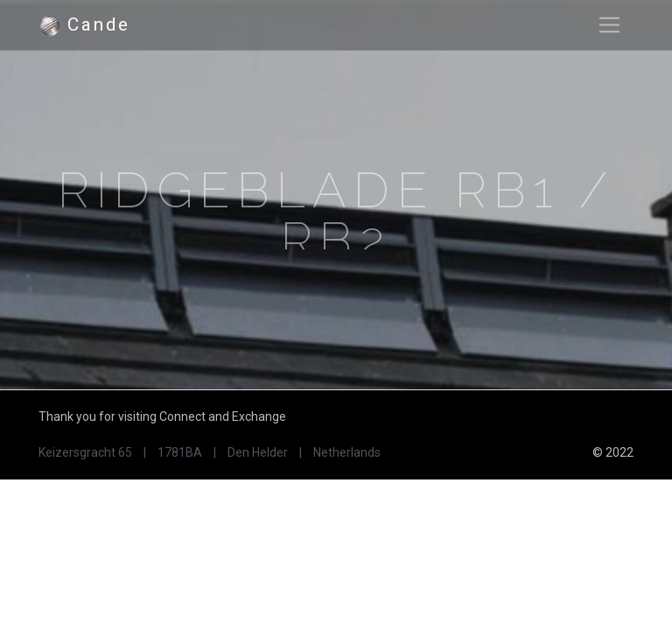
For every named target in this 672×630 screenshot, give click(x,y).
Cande (84, 25)
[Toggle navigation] (609, 25)
